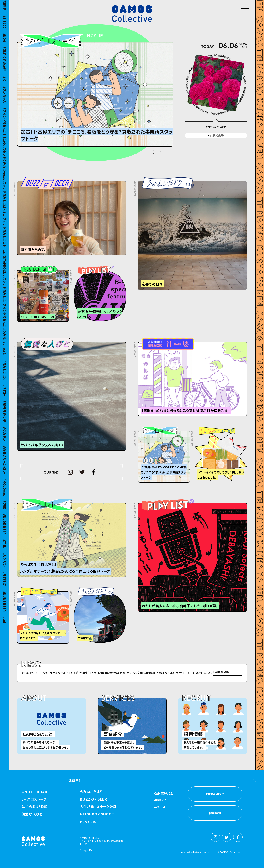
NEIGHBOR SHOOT (97, 814)
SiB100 (5, 25)
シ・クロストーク (34, 799)
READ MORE (221, 672)
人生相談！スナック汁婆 (98, 807)
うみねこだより (91, 792)
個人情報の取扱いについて (195, 852)
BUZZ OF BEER (93, 799)
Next (181, 674)
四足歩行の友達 (5, 63)
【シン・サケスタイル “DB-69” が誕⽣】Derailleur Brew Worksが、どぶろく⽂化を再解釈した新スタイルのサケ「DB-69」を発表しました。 (127, 673)
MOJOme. (5, 491)
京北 (5, 547)
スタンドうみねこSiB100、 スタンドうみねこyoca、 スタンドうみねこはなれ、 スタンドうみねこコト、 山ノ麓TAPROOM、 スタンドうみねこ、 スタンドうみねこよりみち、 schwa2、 (5, 235)
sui (5, 623)
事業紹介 (160, 800)
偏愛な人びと (32, 814)
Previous (172, 674)
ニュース (160, 807)
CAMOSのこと (164, 794)
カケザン (5, 563)
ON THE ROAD (35, 792)
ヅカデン (5, 437)
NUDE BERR (5, 528)
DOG (5, 41)
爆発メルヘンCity (5, 463)
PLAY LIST (89, 822)
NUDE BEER (5, 605)
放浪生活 (5, 582)
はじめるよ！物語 (35, 807)
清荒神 (5, 394)
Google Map (87, 850)
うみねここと (5, 374)
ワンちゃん (5, 98)
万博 (5, 508)
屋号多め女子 (5, 415)
